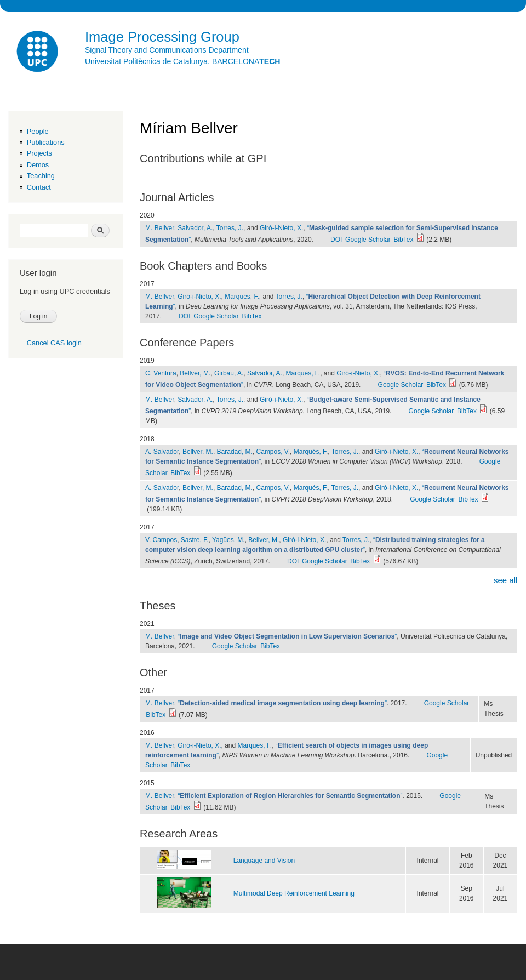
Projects (39, 153)
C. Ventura (161, 373)
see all (505, 580)
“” (287, 636)
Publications (46, 142)
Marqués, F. (242, 297)
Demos (38, 165)
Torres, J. (230, 228)
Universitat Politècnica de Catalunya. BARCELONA (182, 61)
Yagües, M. (228, 540)
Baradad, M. (235, 452)
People (38, 131)
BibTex (403, 240)
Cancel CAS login (54, 343)
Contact (39, 187)
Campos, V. (273, 452)
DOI (336, 240)
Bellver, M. (195, 373)
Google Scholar (368, 240)
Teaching (41, 176)
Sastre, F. (195, 540)
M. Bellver (160, 228)
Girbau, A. (229, 373)
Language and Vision (264, 861)
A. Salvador (162, 452)
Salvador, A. (195, 228)
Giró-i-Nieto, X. (281, 228)
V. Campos (161, 540)
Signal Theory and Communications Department (167, 50)
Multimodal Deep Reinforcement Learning (294, 893)
